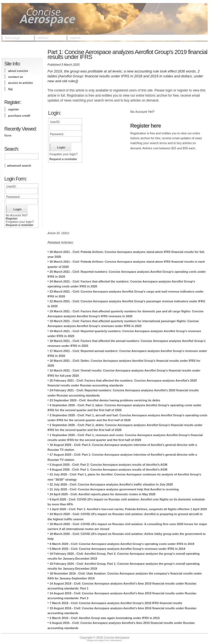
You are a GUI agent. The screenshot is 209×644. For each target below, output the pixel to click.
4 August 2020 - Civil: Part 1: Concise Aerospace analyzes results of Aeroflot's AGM (109, 469)
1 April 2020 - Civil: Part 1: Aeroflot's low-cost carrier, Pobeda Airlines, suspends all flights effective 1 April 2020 (128, 509)
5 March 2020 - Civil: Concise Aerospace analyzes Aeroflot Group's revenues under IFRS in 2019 (118, 549)
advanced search (19, 166)
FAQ (10, 89)
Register (12, 218)
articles (43, 38)
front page (13, 38)
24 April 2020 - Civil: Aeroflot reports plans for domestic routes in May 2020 (103, 494)
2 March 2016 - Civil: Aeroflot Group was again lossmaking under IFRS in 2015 (105, 618)
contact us (16, 77)
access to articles (20, 83)
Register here (146, 126)
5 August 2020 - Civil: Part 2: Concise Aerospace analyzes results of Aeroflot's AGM (109, 465)
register (14, 109)
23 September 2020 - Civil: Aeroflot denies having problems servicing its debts (105, 400)
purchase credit (19, 116)
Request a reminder (20, 225)
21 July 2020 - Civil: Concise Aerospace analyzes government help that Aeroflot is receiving (114, 489)
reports (75, 38)
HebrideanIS (116, 640)
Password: (13, 197)
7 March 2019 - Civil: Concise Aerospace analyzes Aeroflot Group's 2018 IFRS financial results (116, 603)
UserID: (11, 186)
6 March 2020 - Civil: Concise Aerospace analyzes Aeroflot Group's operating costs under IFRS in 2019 (122, 544)
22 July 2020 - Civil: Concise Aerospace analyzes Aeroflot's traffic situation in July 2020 (111, 484)
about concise (18, 71)
